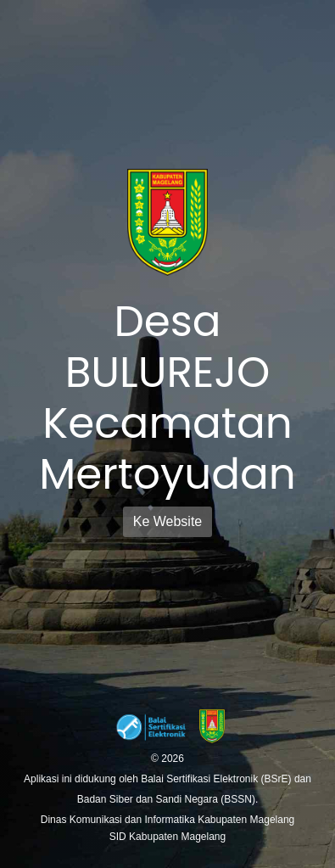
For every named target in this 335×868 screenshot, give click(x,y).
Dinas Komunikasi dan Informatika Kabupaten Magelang (168, 820)
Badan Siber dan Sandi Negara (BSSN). (167, 799)
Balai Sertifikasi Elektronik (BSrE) (218, 779)
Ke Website (168, 521)
